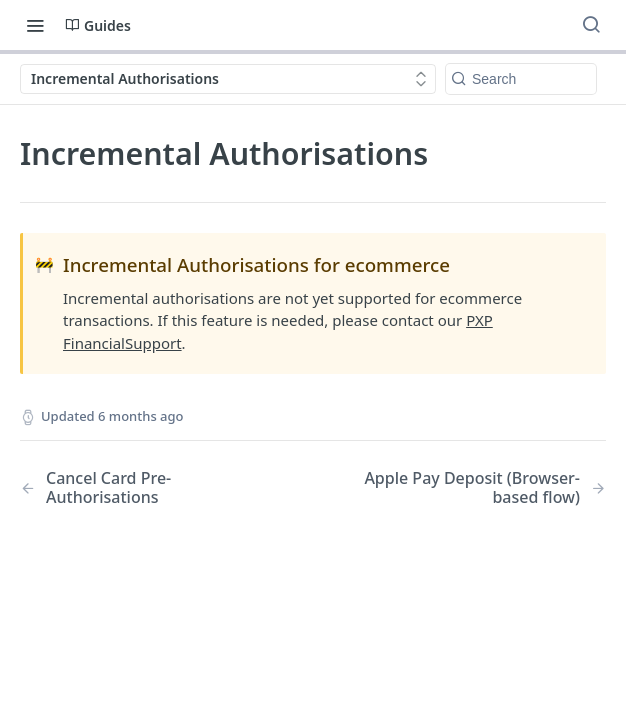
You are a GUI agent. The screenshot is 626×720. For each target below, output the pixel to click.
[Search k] (521, 79)
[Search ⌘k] (591, 25)
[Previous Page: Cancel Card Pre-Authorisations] (145, 488)
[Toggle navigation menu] (35, 25)
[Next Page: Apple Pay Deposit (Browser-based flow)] (480, 488)
